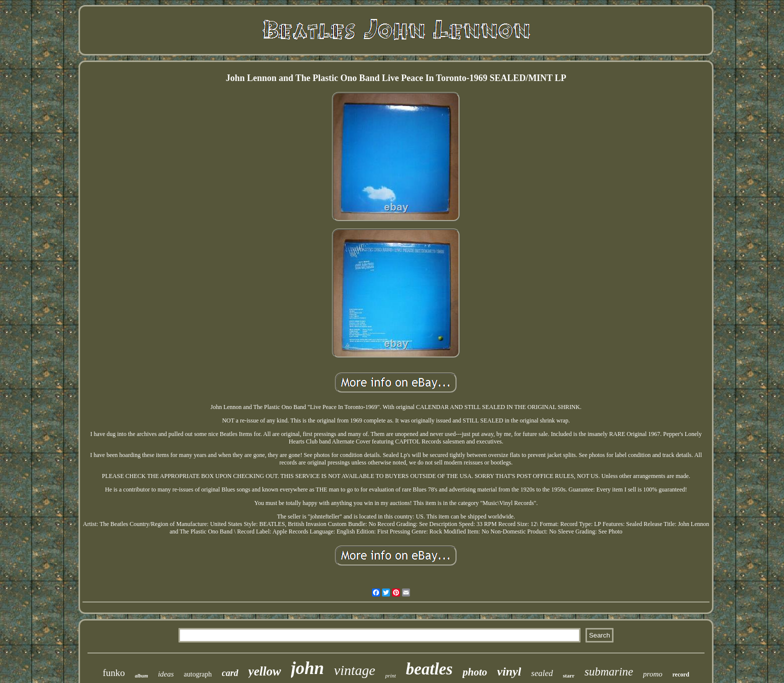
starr (569, 675)
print (390, 675)
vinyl (509, 671)
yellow (265, 671)
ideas (166, 674)
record (681, 674)
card (230, 673)
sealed (542, 673)
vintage (354, 670)
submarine (609, 672)
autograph (198, 674)
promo (653, 674)
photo (475, 672)
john (307, 668)
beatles (429, 669)
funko (113, 673)
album (141, 676)
